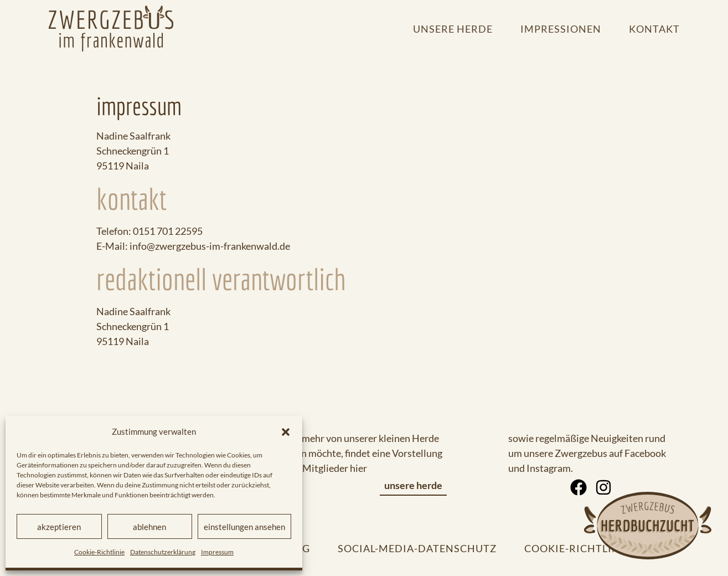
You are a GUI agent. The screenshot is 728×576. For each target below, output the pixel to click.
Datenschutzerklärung (163, 552)
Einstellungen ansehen (244, 527)
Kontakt (654, 29)
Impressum (217, 552)
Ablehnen (149, 527)
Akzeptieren (59, 527)
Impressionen (561, 29)
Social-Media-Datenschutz (417, 548)
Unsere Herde (453, 29)
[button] (286, 432)
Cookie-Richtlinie (99, 552)
